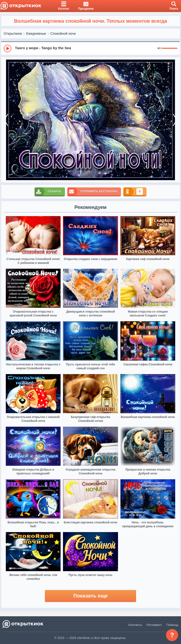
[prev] (6, 120)
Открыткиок (13, 34)
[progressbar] (170, 48)
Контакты (135, 625)
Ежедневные (36, 34)
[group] (90, 48)
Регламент (154, 625)
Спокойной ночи (63, 34)
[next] (175, 120)
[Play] (7, 48)
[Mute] (159, 48)
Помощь (173, 625)
